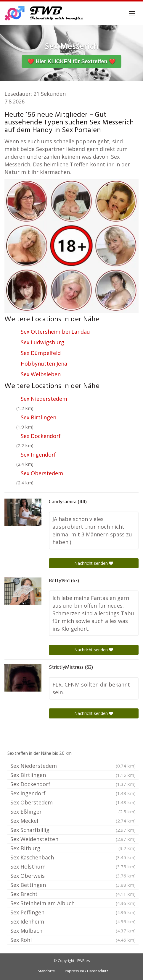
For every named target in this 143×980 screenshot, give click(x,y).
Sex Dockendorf (41, 436)
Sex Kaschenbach (73, 857)
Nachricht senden (94, 563)
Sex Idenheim (73, 921)
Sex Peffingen (73, 912)
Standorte (46, 971)
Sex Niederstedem (44, 399)
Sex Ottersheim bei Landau (55, 332)
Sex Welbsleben (41, 374)
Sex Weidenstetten (73, 839)
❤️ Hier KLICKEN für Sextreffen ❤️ (71, 61)
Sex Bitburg (73, 848)
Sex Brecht (73, 894)
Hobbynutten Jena (44, 364)
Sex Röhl (73, 940)
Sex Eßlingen (73, 812)
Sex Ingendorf (38, 455)
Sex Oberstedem (42, 473)
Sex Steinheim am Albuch (73, 903)
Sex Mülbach (73, 931)
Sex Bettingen (73, 885)
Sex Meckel (73, 821)
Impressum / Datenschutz (86, 971)
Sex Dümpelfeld (41, 353)
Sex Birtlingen (38, 417)
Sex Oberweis (73, 876)
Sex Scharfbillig (73, 830)
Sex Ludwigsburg (42, 342)
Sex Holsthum (73, 867)
